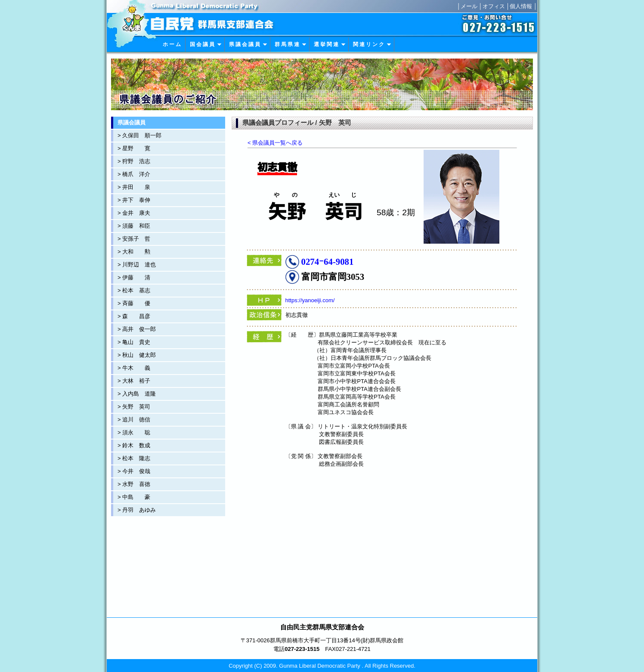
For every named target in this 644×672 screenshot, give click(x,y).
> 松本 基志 (134, 290)
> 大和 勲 (134, 252)
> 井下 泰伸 (134, 200)
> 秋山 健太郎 (137, 355)
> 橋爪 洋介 (134, 174)
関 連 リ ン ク (372, 44)
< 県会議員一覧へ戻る (275, 143)
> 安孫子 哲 (134, 239)
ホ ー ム (172, 44)
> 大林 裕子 (134, 381)
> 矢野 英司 (134, 407)
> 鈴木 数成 (134, 445)
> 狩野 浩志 (134, 161)
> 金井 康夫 (134, 213)
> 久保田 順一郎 (139, 135)
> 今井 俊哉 (134, 471)
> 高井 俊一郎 (137, 329)
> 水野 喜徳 (134, 484)
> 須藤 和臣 (134, 226)
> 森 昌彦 (134, 316)
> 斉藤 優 (134, 303)
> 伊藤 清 (134, 277)
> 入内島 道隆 (137, 394)
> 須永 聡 (134, 432)
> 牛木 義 (134, 368)
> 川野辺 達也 (137, 265)
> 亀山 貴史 (134, 342)
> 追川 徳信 (134, 420)
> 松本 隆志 (134, 458)
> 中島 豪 (134, 497)
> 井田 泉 (134, 187)
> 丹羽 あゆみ (137, 510)
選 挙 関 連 (330, 44)
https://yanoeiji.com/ (310, 300)
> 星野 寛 (134, 148)
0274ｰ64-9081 (328, 262)
